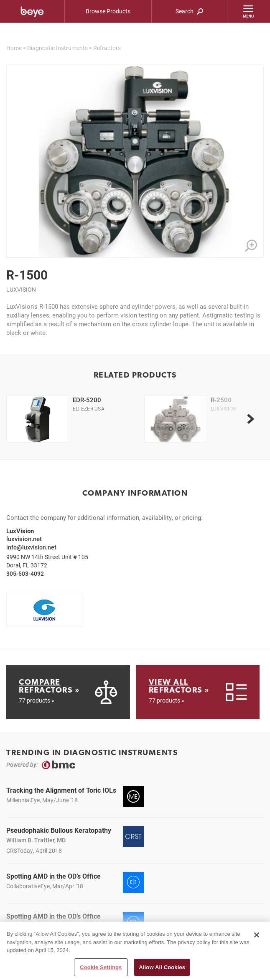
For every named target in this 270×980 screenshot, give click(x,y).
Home (14, 48)
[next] (250, 419)
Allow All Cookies (162, 970)
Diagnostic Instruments (57, 48)
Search (189, 11)
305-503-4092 (25, 573)
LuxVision (21, 289)
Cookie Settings (101, 970)
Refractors (107, 48)
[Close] (257, 938)
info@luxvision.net (31, 547)
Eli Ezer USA (89, 408)
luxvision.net (24, 539)
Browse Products (108, 11)
